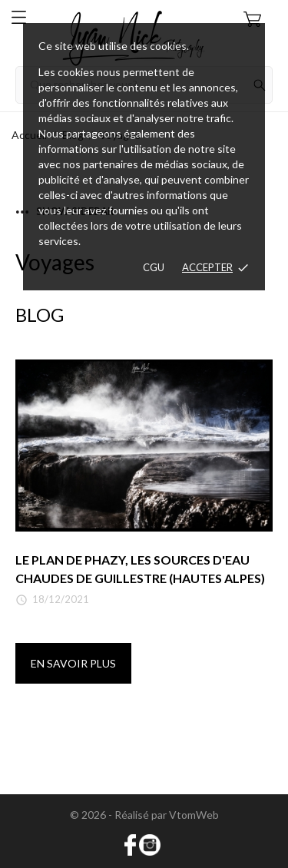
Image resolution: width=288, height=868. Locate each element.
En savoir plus (73, 663)
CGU (154, 267)
